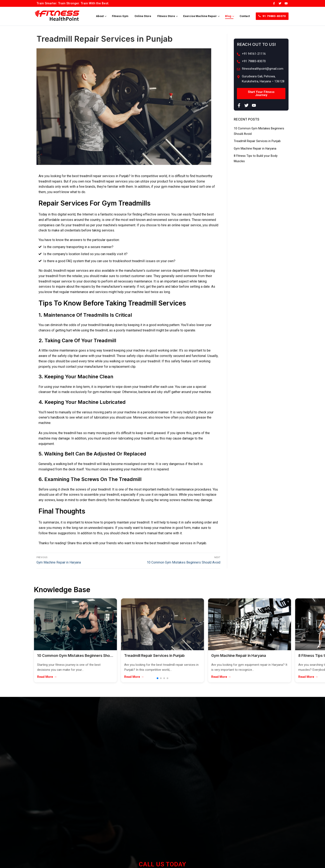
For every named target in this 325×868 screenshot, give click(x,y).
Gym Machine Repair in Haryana (256, 148)
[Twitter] (280, 3)
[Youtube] (286, 3)
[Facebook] (274, 3)
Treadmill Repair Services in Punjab (259, 141)
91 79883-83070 (272, 16)
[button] (158, 680)
